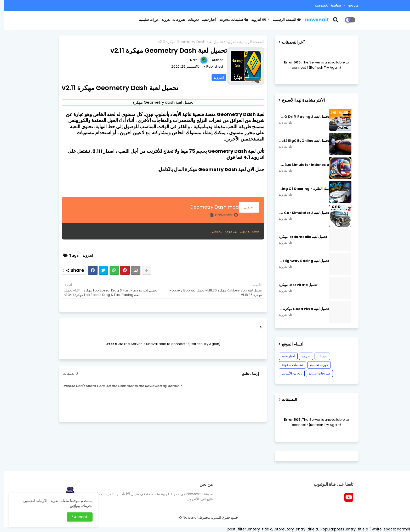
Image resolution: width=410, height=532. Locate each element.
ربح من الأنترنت (288, 373)
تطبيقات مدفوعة (230, 20)
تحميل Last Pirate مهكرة (294, 285)
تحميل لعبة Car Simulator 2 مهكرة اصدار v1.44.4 (300, 213)
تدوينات (190, 20)
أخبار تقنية (205, 20)
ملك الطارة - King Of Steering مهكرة (300, 189)
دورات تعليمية (145, 20)
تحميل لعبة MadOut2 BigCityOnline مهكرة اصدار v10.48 (300, 141)
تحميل (245, 207)
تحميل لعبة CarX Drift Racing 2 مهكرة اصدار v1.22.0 (300, 117)
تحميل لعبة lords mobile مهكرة (299, 237)
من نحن (349, 5)
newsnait (313, 20)
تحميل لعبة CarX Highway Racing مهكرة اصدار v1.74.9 (300, 261)
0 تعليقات (67, 374)
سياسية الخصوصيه (324, 5)
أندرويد (255, 20)
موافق (71, 506)
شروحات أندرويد (170, 20)
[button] (335, 20)
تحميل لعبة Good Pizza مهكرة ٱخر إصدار (300, 309)
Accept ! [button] (76, 517)
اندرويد (227, 42)
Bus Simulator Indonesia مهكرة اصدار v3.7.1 (300, 165)
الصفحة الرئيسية (283, 20)
